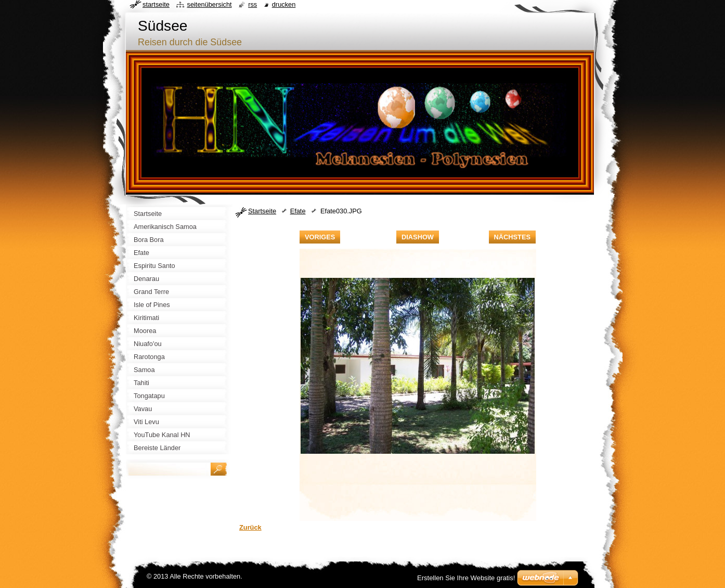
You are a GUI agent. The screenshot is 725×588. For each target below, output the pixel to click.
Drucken (284, 4)
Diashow (418, 237)
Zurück (250, 527)
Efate (298, 211)
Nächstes (512, 237)
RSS (253, 4)
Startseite (262, 211)
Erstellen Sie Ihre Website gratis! (466, 578)
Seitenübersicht (209, 4)
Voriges (320, 237)
